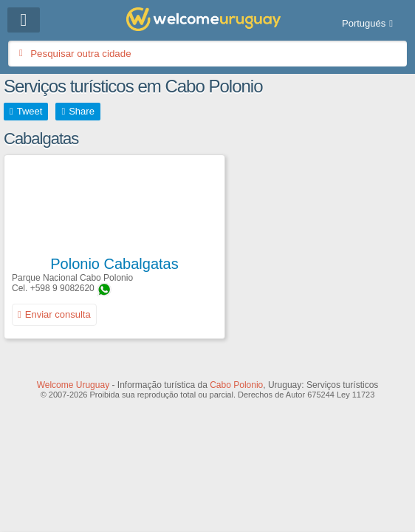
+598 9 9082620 (62, 288)
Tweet (30, 111)
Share (82, 111)
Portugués (364, 23)
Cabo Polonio (236, 385)
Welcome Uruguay (73, 385)
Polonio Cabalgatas (114, 264)
